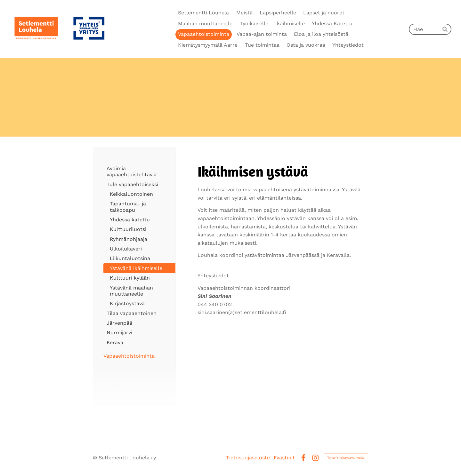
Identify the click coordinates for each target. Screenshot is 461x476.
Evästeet (284, 458)
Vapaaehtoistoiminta (129, 356)
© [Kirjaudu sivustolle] (96, 458)
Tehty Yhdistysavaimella (346, 458)
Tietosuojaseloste (248, 458)
